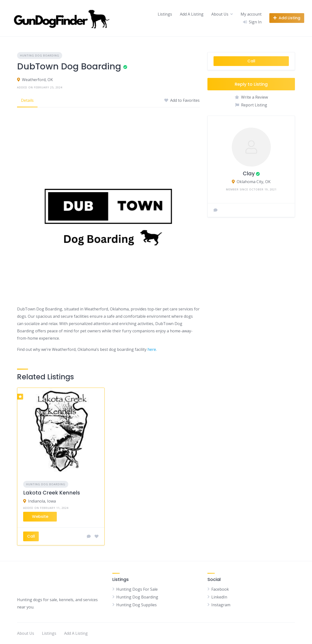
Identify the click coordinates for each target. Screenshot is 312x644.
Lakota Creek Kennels (52, 493)
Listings (165, 14)
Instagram (221, 605)
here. (152, 349)
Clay (249, 173)
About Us (220, 14)
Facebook (220, 589)
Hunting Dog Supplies (136, 605)
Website (40, 517)
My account (251, 14)
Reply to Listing (251, 84)
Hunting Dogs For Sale (137, 589)
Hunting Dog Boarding (40, 55)
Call (251, 61)
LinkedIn (219, 597)
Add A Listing (192, 14)
